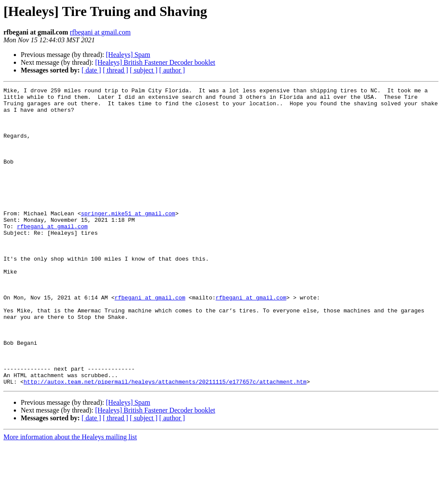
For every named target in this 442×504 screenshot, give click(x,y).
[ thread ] (115, 70)
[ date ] (91, 70)
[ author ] (172, 70)
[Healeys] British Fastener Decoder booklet (155, 62)
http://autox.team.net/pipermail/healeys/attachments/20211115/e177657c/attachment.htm (165, 441)
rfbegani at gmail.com (100, 32)
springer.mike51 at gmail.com (128, 239)
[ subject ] (144, 70)
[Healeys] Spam (128, 55)
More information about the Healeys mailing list (70, 496)
